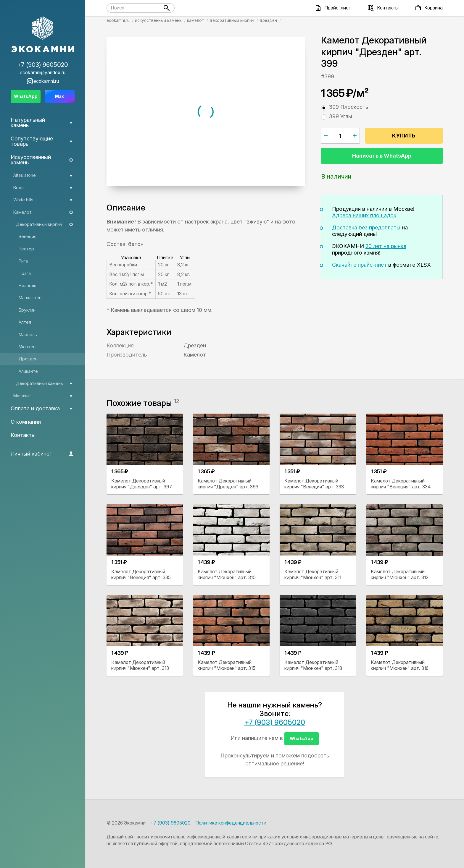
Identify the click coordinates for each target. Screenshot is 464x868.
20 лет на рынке (386, 246)
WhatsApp (302, 738)
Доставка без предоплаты (366, 227)
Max (59, 96)
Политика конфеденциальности (231, 823)
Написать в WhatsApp (382, 156)
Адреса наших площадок (364, 215)
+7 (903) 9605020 (275, 722)
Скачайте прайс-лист (359, 265)
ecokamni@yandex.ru (43, 73)
